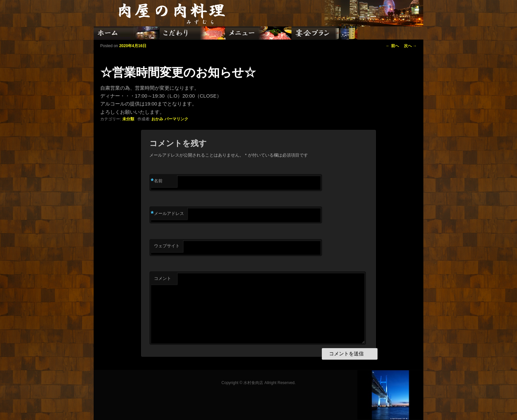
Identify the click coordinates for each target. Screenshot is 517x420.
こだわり (193, 33)
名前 (157, 181)
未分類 (128, 119)
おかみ (157, 119)
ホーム (127, 33)
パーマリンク (176, 119)
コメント (163, 278)
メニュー (258, 33)
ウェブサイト (167, 246)
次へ (410, 46)
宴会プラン (324, 33)
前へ (392, 46)
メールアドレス (167, 214)
